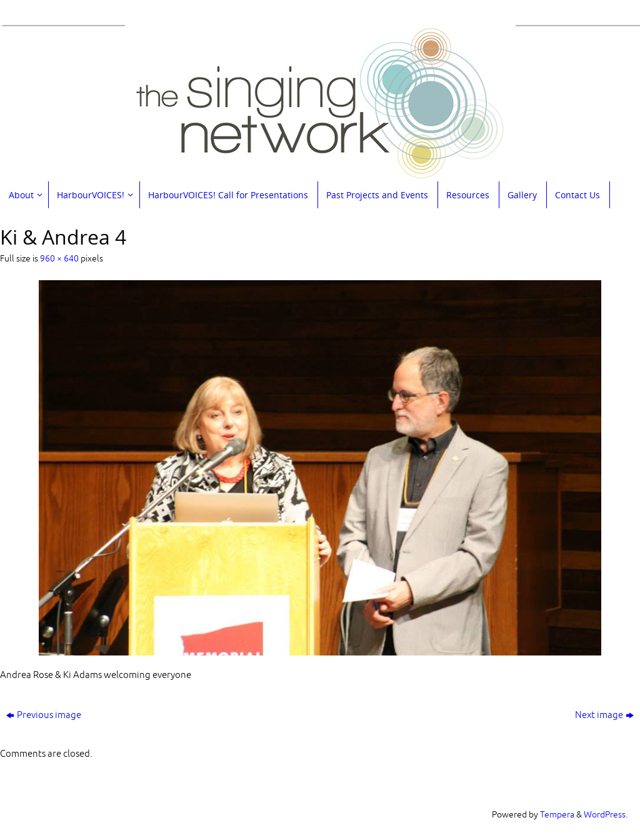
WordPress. (606, 815)
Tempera (557, 815)
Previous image (44, 715)
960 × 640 (59, 259)
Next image (604, 715)
